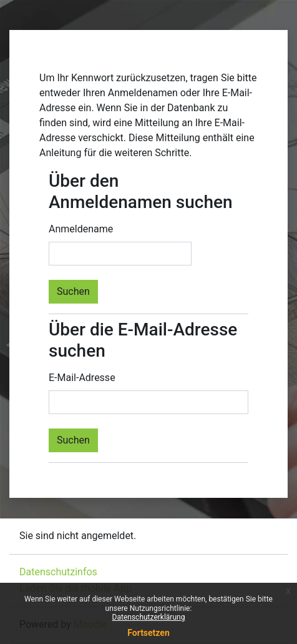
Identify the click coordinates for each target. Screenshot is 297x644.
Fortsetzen (148, 633)
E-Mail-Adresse (82, 378)
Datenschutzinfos (58, 572)
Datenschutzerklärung (149, 617)
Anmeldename (81, 229)
